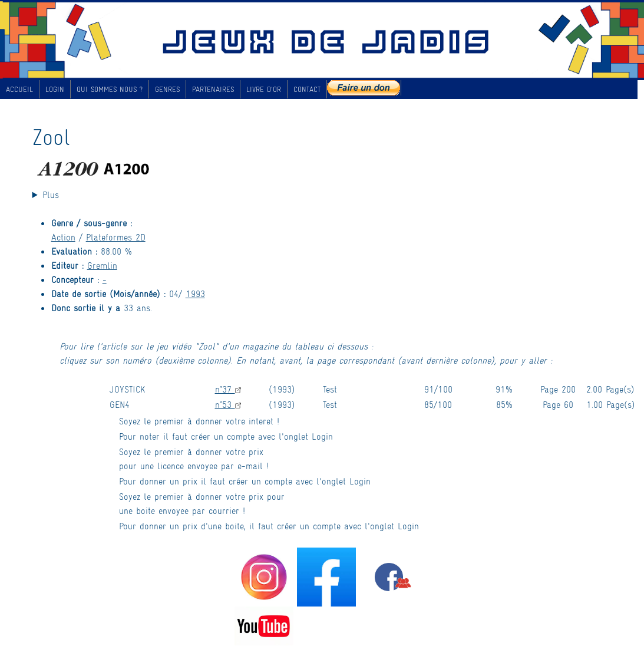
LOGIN (55, 89)
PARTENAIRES (213, 89)
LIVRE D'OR (264, 89)
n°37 (228, 389)
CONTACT (307, 89)
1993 (195, 293)
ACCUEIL (19, 89)
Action (63, 237)
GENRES (167, 89)
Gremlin (102, 265)
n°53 (228, 404)
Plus (51, 194)
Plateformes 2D (116, 237)
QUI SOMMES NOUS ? (110, 89)
